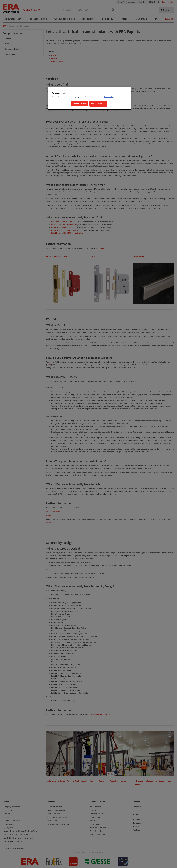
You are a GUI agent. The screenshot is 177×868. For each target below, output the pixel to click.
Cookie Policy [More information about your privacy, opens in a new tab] (109, 97)
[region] (89, 98)
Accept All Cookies (98, 104)
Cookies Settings (79, 104)
